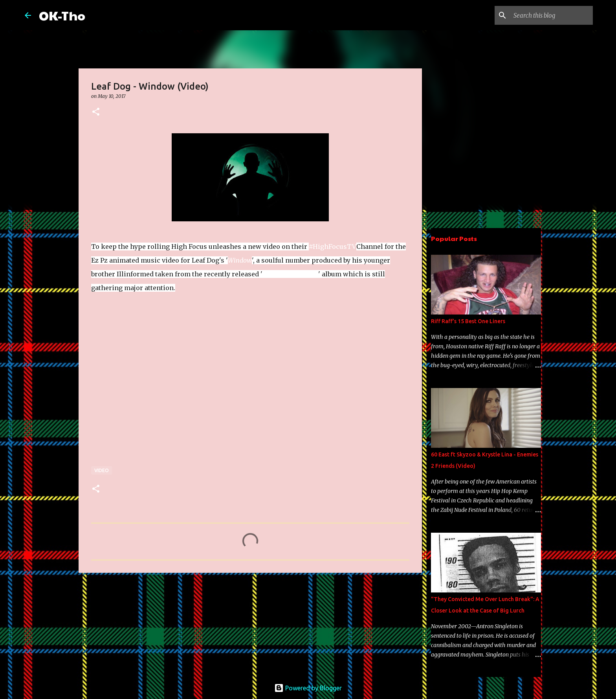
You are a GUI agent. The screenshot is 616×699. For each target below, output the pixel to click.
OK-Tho (62, 15)
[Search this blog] (552, 15)
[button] (96, 112)
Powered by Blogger (308, 688)
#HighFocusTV (333, 246)
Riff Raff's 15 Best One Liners (468, 321)
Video (102, 470)
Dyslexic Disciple (290, 274)
